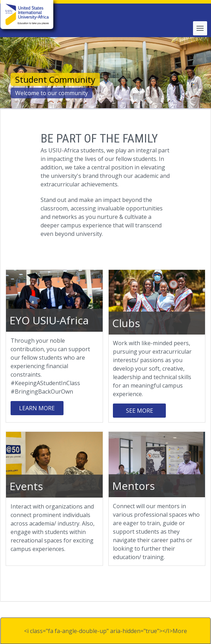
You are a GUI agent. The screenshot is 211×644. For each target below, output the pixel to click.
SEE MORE (140, 411)
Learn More (37, 408)
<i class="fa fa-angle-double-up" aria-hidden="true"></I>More (105, 631)
